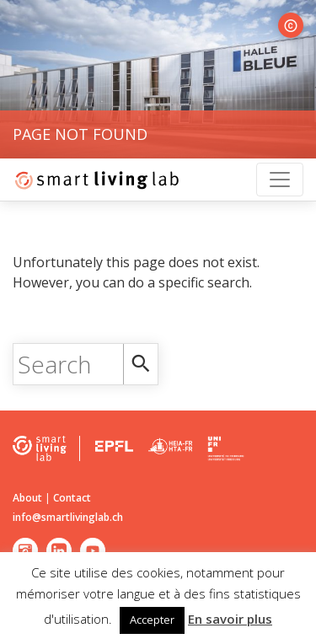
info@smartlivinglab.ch (68, 517)
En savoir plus (230, 619)
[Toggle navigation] (280, 180)
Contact (72, 498)
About (27, 498)
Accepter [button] (152, 620)
